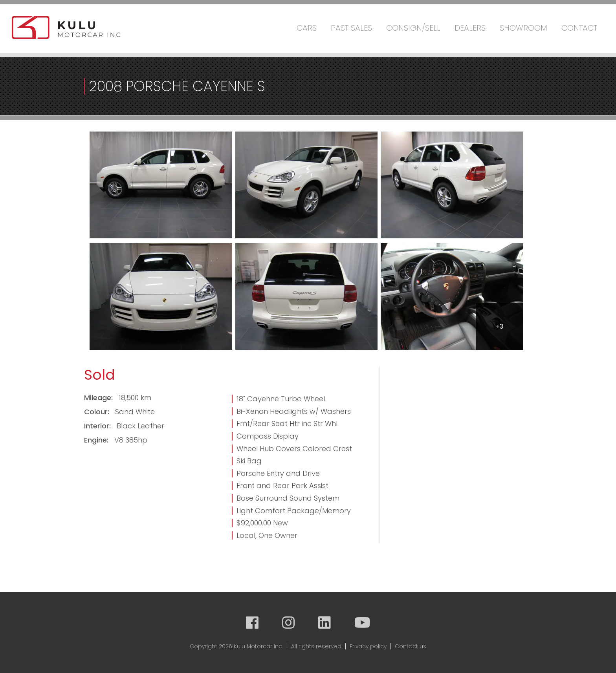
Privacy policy (368, 646)
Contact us (411, 646)
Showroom (523, 28)
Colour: (98, 412)
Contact (579, 28)
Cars (307, 28)
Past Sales (351, 28)
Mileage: (99, 398)
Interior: (98, 426)
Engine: (97, 440)
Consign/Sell (413, 28)
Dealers (470, 28)
